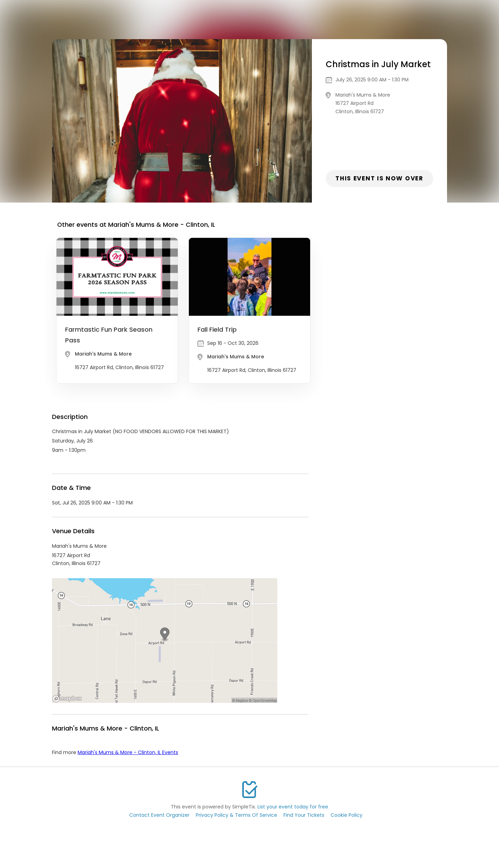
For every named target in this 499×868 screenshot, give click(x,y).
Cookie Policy (347, 815)
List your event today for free (293, 807)
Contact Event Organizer (159, 815)
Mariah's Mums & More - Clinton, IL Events (128, 752)
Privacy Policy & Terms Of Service (237, 815)
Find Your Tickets (304, 815)
